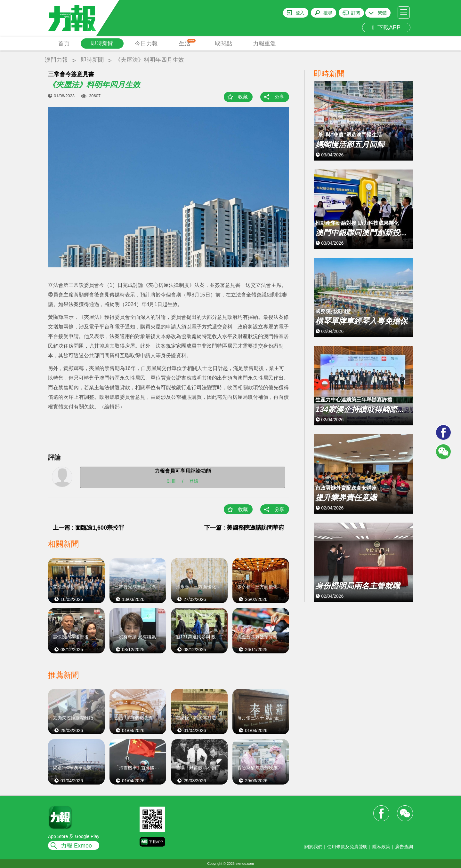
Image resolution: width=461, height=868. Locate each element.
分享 (279, 97)
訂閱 (356, 13)
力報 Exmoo (76, 846)
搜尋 (328, 13)
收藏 (243, 97)
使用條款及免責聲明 (347, 847)
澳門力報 (56, 60)
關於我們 (313, 847)
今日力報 (146, 43)
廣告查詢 (404, 847)
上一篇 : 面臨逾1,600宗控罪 (89, 528)
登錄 (194, 481)
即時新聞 (102, 43)
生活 (187, 43)
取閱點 (223, 43)
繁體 (382, 13)
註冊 (172, 481)
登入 (300, 13)
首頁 (64, 43)
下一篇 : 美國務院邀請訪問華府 (244, 528)
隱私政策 (381, 847)
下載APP (386, 28)
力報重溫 (264, 43)
